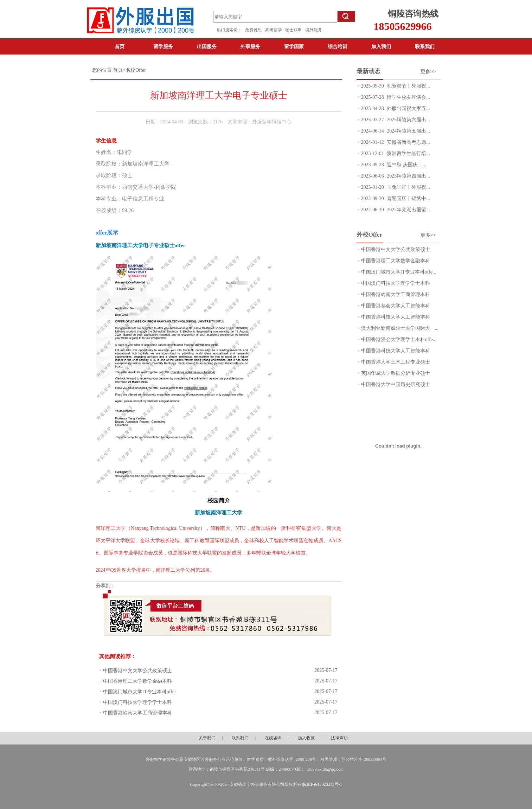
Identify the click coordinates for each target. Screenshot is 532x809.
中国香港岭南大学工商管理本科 (137, 713)
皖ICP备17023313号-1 (322, 784)
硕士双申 (295, 30)
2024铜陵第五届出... (408, 131)
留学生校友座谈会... (408, 97)
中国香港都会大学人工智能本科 (396, 306)
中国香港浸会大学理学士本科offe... (399, 339)
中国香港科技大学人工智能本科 (396, 317)
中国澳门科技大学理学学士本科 (137, 702)
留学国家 (294, 46)
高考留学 (275, 30)
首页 (120, 46)
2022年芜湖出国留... (408, 210)
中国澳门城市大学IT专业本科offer (140, 692)
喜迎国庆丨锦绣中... (408, 198)
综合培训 (338, 46)
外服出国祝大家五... (408, 108)
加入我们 (381, 46)
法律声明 (339, 738)
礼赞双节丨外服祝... (408, 86)
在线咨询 (273, 738)
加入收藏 (306, 738)
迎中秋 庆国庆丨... (406, 165)
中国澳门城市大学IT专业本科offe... (399, 272)
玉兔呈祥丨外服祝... (408, 187)
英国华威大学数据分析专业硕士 (396, 373)
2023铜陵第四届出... (408, 176)
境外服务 (314, 30)
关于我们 (207, 738)
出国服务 (207, 46)
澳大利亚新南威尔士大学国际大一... (400, 328)
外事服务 (250, 46)
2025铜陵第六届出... (408, 120)
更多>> (428, 72)
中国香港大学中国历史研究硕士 (396, 384)
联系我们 (425, 46)
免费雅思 (254, 30)
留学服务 (163, 46)
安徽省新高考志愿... (408, 142)
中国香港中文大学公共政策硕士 (137, 671)
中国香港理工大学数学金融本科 (137, 681)
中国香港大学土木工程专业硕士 (396, 362)
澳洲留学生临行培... (408, 153)
